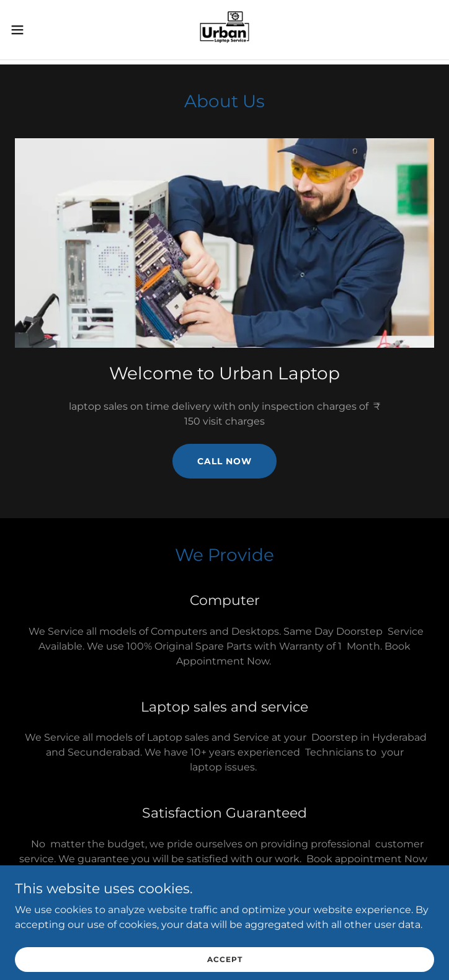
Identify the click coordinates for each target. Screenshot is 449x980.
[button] (38, 30)
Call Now (225, 461)
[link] (225, 30)
